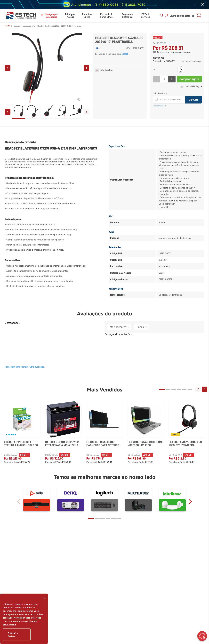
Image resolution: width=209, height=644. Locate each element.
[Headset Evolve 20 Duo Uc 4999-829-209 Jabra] (187, 436)
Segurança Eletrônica (127, 16)
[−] (156, 79)
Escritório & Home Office (106, 16)
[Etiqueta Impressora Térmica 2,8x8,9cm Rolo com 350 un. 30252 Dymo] (22, 436)
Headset (16, 26)
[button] (192, 61)
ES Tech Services (145, 16)
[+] (172, 79)
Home (8, 26)
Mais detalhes (107, 70)
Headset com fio (28, 26)
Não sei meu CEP (160, 106)
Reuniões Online (87, 16)
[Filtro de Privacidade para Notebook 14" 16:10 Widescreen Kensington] (146, 436)
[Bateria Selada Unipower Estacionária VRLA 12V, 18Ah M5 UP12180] (63, 436)
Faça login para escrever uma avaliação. (25, 367)
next (86, 68)
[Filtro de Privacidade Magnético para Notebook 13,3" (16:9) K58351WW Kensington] (104, 436)
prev (8, 68)
